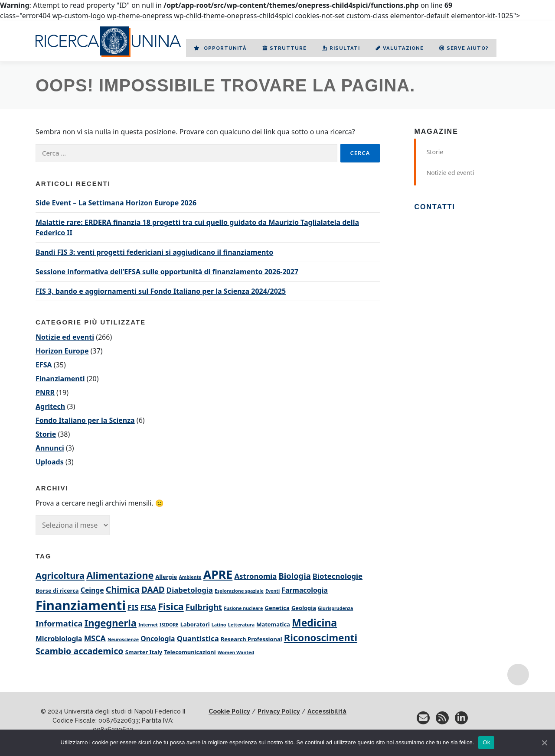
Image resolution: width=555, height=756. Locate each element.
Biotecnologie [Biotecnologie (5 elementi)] (338, 576)
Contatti (435, 207)
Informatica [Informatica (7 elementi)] (59, 623)
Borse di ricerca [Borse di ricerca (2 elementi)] (57, 591)
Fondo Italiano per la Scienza (85, 420)
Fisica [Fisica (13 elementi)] (171, 606)
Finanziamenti (60, 379)
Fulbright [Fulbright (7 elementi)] (204, 607)
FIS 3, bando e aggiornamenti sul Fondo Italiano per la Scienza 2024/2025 (161, 291)
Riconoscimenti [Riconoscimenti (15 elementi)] (321, 637)
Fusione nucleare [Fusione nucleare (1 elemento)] (243, 608)
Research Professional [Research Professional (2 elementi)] (251, 639)
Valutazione (400, 48)
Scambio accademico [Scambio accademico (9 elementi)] (80, 651)
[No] (544, 743)
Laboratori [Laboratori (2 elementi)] (195, 624)
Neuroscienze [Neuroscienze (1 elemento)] (123, 639)
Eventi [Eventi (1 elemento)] (273, 591)
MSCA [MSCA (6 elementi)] (95, 638)
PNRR (45, 393)
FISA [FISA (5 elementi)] (148, 607)
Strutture (284, 48)
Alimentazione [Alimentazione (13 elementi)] (120, 575)
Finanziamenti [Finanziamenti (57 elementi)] (81, 605)
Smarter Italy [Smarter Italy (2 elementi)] (144, 652)
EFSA (44, 365)
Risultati (341, 48)
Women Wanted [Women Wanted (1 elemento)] (236, 652)
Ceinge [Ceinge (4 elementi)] (92, 590)
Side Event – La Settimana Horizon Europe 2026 (116, 203)
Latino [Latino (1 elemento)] (219, 625)
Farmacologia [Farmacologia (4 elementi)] (305, 590)
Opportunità (220, 48)
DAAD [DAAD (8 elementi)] (153, 590)
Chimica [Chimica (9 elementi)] (123, 589)
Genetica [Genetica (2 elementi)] (277, 608)
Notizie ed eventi (65, 337)
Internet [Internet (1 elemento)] (148, 625)
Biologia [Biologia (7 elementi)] (295, 576)
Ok (486, 742)
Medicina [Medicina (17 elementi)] (314, 623)
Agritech (50, 406)
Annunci (50, 448)
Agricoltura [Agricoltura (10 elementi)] (60, 575)
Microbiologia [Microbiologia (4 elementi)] (59, 639)
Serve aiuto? (464, 48)
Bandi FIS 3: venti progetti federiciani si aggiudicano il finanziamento (154, 252)
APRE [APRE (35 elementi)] (218, 574)
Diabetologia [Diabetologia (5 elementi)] (190, 590)
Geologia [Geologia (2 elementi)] (304, 608)
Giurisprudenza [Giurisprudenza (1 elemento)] (335, 608)
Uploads (50, 462)
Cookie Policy (229, 711)
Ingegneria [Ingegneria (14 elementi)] (111, 623)
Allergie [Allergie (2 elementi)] (166, 577)
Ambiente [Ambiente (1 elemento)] (190, 577)
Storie (46, 434)
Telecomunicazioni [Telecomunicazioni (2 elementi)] (190, 652)
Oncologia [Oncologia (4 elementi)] (158, 639)
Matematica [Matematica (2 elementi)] (273, 624)
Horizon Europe (62, 351)
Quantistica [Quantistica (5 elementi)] (198, 638)
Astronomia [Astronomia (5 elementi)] (256, 576)
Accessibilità (327, 711)
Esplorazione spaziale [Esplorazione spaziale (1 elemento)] (239, 591)
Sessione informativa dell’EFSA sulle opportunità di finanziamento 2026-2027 (167, 272)
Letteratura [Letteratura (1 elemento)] (241, 625)
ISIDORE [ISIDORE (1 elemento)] (169, 625)
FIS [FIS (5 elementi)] (133, 607)
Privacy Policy (279, 711)
